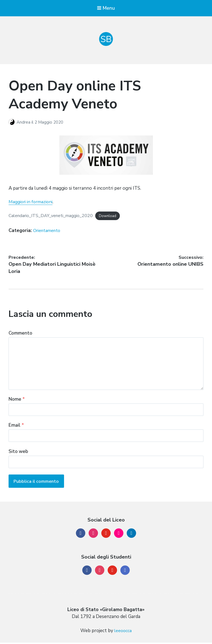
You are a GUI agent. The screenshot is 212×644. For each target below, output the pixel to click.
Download (114, 216)
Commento (20, 335)
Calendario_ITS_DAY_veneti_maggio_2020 (54, 216)
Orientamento (48, 231)
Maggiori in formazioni (31, 202)
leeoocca (123, 632)
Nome (17, 401)
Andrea (24, 122)
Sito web (18, 454)
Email (16, 427)
